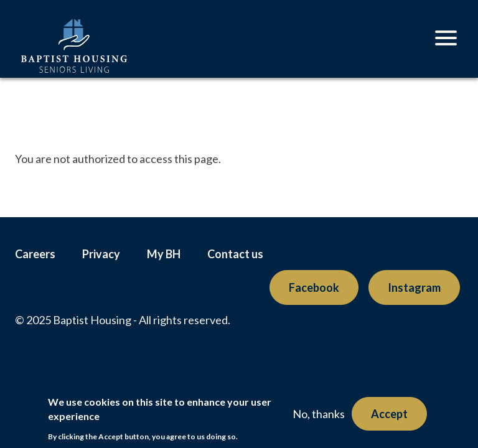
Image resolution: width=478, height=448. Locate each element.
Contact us (235, 254)
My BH (164, 254)
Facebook (314, 287)
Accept (389, 414)
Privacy (101, 254)
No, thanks (319, 414)
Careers (35, 254)
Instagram (414, 287)
